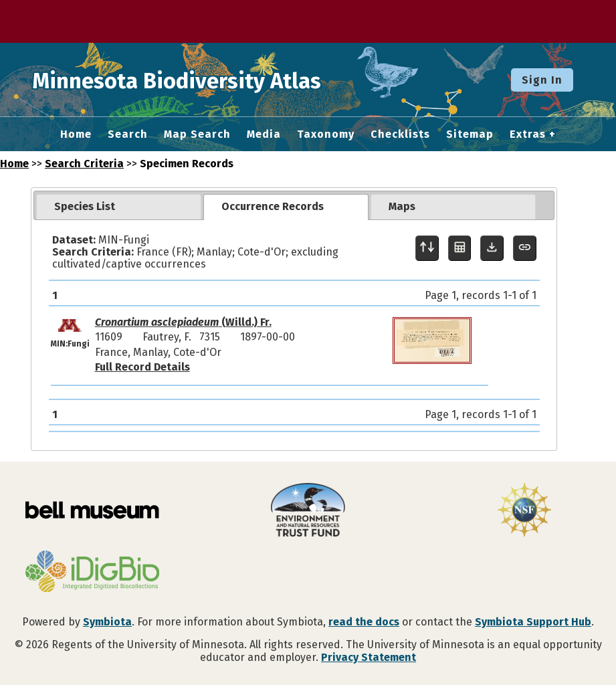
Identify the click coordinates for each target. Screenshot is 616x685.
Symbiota (107, 622)
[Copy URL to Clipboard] (525, 249)
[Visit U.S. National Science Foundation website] (524, 511)
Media (264, 134)
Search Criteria (84, 164)
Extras (528, 134)
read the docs (364, 622)
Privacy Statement (369, 657)
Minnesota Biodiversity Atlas (208, 80)
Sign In (542, 80)
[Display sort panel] (427, 249)
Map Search (197, 134)
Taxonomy (326, 134)
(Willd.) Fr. (183, 322)
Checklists (400, 134)
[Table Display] (460, 249)
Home (76, 134)
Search (128, 134)
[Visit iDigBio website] (92, 573)
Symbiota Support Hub (533, 622)
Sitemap (470, 134)
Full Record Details (142, 367)
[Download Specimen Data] (492, 249)
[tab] (119, 207)
